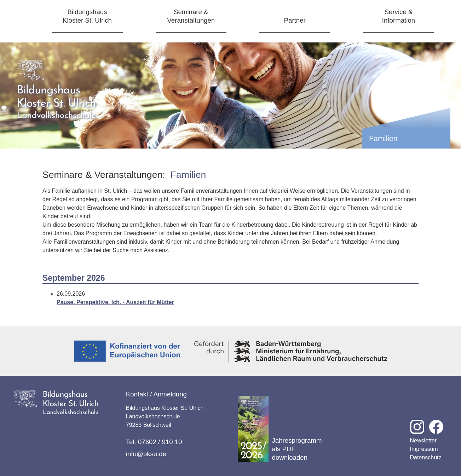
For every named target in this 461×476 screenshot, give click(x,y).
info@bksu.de (146, 454)
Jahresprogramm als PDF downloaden (280, 429)
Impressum (424, 449)
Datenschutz (426, 457)
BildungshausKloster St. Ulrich (87, 16)
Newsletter (423, 440)
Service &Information (399, 16)
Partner (295, 20)
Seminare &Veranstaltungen (191, 16)
